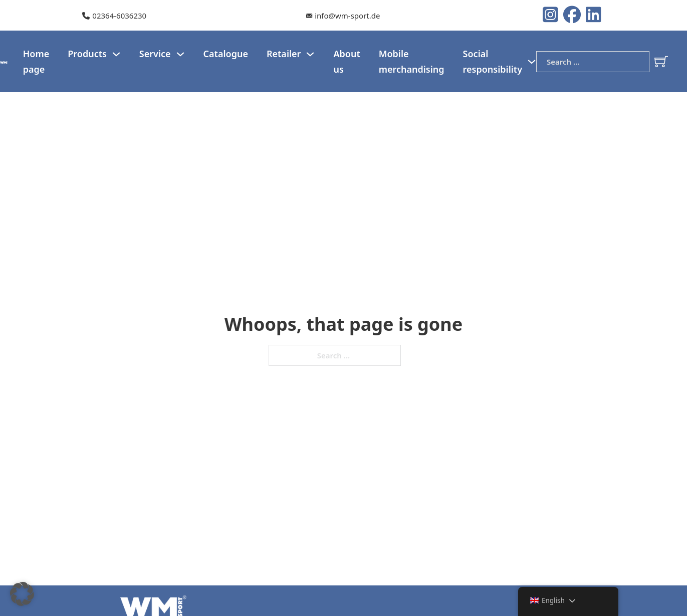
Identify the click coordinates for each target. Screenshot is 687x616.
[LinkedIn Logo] (594, 16)
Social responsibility (493, 61)
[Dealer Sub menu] (310, 54)
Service (155, 54)
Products (87, 54)
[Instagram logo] (553, 16)
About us (347, 61)
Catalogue (226, 54)
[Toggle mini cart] (661, 61)
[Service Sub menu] (180, 54)
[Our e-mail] (343, 16)
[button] (22, 594)
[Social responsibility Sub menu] (532, 62)
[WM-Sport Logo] (4, 61)
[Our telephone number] (114, 16)
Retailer (284, 54)
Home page (36, 61)
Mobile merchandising (412, 61)
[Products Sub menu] (116, 54)
